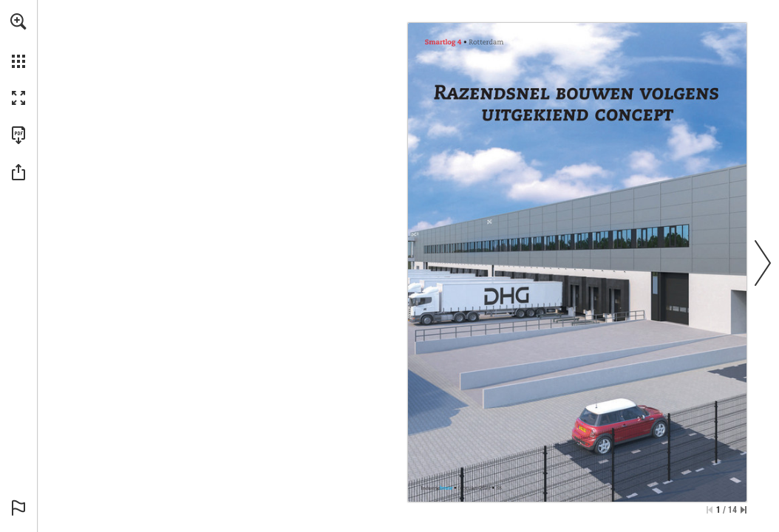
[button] (18, 21)
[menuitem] (18, 41)
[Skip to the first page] (710, 510)
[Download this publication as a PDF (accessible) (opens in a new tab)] (18, 135)
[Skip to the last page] (744, 510)
